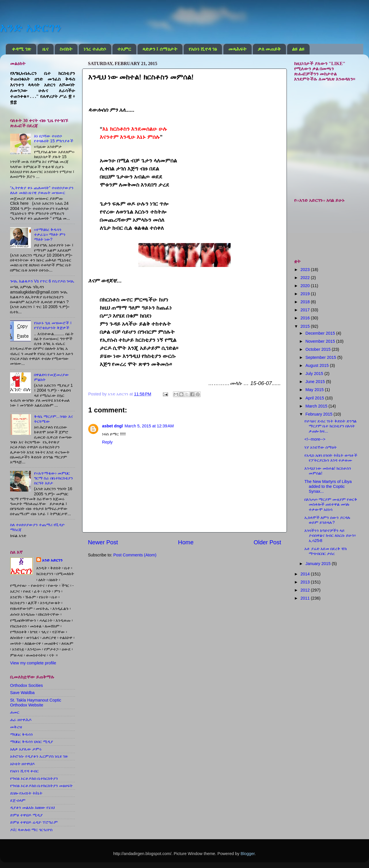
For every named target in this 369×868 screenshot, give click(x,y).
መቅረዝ (16, 727)
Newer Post (103, 542)
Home (186, 542)
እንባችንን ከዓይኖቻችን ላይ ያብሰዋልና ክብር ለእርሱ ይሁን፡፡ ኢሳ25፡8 (330, 536)
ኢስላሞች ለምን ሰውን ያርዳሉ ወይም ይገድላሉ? (327, 520)
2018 (306, 302)
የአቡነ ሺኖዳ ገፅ (203, 49)
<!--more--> (315, 439)
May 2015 (315, 390)
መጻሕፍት (237, 49)
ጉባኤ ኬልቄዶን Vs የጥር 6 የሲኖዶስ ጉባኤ (42, 281)
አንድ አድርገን (31, 28)
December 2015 (321, 333)
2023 (306, 270)
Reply (107, 442)
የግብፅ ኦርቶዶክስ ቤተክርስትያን (34, 778)
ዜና (45, 49)
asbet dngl (112, 426)
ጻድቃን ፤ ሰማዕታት (160, 49)
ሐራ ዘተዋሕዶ (21, 720)
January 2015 (319, 564)
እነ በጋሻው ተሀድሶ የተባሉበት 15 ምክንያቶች (54, 138)
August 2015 (318, 365)
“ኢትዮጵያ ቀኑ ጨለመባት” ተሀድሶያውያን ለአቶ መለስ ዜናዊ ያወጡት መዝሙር (42, 190)
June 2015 (316, 382)
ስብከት (66, 49)
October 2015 (319, 349)
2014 (306, 574)
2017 (306, 310)
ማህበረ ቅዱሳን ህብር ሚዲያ (32, 742)
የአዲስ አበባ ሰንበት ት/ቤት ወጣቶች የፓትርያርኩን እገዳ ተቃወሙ (331, 458)
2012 (306, 590)
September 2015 (321, 357)
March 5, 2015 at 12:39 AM (149, 426)
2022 (306, 278)
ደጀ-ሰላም (18, 800)
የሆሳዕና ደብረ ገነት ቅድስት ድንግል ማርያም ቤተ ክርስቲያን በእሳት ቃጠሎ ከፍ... (331, 426)
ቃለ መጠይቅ (269, 49)
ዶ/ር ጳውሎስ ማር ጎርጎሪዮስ (31, 830)
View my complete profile (33, 663)
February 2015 (320, 414)
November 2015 (321, 341)
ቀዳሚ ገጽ (21, 49)
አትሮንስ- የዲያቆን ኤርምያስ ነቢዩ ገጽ (39, 756)
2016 (306, 318)
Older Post (267, 542)
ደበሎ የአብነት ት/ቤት (26, 793)
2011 (306, 598)
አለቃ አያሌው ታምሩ (26, 749)
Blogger (247, 854)
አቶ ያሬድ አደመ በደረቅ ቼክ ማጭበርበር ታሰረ (326, 551)
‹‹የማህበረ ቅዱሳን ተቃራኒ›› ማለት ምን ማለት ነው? (50, 235)
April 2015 (316, 398)
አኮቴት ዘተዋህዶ (22, 764)
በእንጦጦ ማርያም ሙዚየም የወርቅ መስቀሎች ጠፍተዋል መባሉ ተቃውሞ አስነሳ (331, 504)
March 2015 (317, 406)
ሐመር (15, 712)
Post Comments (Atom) (135, 555)
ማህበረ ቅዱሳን (21, 734)
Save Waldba (22, 693)
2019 (306, 294)
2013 (306, 582)
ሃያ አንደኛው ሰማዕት (321, 447)
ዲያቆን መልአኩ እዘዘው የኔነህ (32, 808)
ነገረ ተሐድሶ (95, 49)
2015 (306, 326)
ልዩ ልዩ (298, 49)
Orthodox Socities (27, 685)
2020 (306, 286)
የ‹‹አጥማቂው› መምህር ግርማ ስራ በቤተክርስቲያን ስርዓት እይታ (53, 478)
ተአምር (124, 49)
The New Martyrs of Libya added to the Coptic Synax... (328, 487)
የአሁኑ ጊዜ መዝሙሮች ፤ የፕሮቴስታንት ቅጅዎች (53, 325)
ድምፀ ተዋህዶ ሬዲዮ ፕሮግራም (34, 822)
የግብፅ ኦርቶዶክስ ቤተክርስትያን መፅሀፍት (41, 786)
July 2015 (315, 374)
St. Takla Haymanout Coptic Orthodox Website (36, 703)
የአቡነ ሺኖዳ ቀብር (24, 771)
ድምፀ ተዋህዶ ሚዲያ (26, 815)
